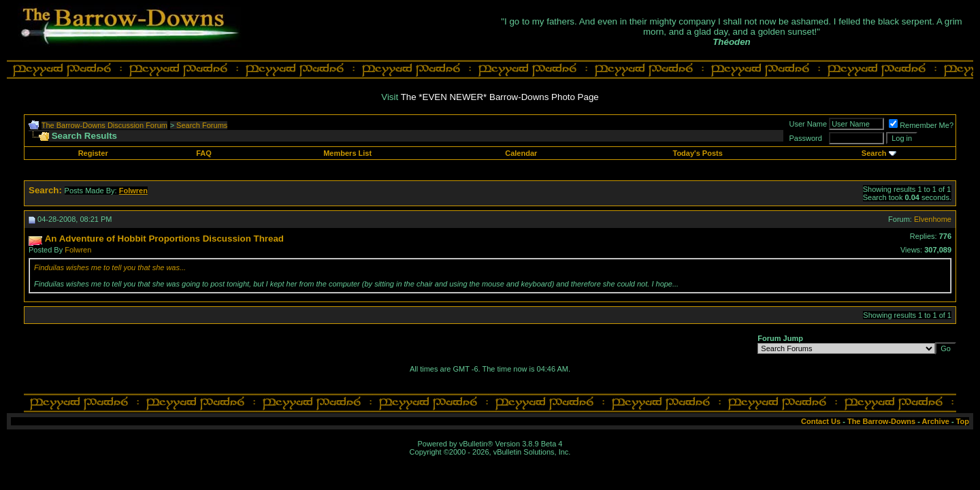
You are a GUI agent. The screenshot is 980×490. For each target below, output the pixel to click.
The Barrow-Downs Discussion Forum (104, 125)
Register (93, 153)
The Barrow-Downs (881, 421)
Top (963, 421)
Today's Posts (697, 153)
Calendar (521, 153)
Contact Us (821, 421)
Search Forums (202, 125)
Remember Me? (921, 125)
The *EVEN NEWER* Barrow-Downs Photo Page (500, 97)
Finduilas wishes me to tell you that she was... (110, 267)
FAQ (204, 153)
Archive (936, 421)
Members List (347, 153)
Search (874, 153)
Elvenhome (933, 219)
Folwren (78, 250)
